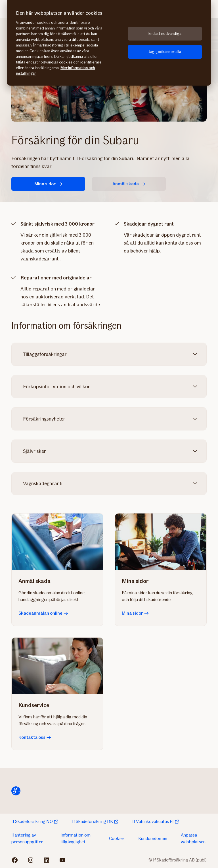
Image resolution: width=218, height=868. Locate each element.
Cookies (117, 838)
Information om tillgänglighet (76, 838)
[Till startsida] (16, 791)
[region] (109, 43)
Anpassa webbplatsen (193, 838)
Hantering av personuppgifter (27, 838)
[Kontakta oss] (57, 666)
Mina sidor (48, 184)
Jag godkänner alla (165, 52)
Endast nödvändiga (165, 34)
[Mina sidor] (161, 542)
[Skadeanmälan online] (57, 542)
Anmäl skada (129, 184)
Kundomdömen (153, 838)
